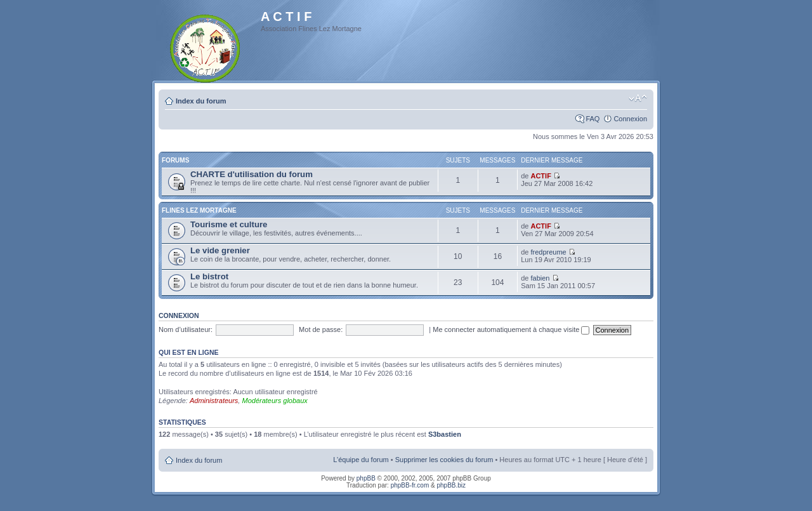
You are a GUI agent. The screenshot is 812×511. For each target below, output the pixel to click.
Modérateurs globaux (274, 401)
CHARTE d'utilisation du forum (252, 174)
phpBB (366, 478)
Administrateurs (214, 401)
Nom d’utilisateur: (186, 329)
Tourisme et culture (229, 224)
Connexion (630, 119)
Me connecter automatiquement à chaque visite (511, 329)
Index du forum (201, 101)
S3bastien (445, 434)
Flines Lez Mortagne (199, 210)
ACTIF (540, 176)
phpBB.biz (451, 485)
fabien (540, 278)
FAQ (593, 119)
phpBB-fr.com (410, 485)
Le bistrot (209, 276)
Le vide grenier (220, 250)
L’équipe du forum (361, 460)
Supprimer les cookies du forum (444, 460)
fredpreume (548, 252)
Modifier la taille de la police (638, 98)
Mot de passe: (321, 329)
